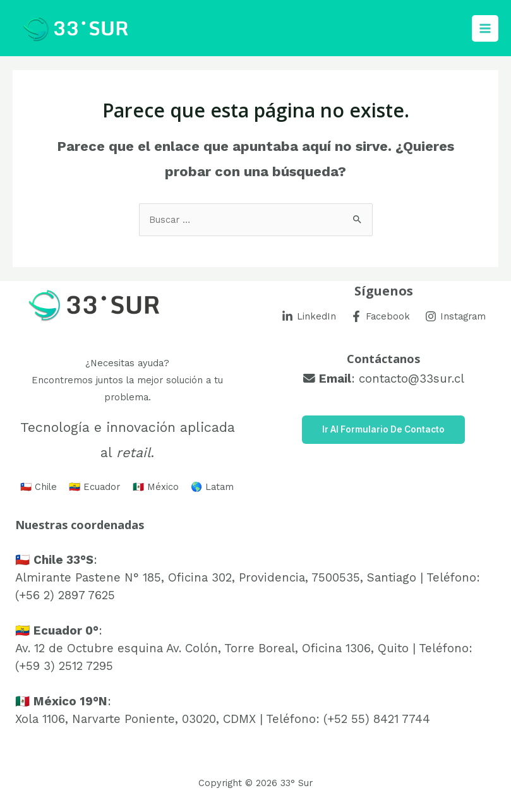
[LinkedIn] (309, 316)
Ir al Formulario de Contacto (383, 429)
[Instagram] (455, 316)
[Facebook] (380, 316)
